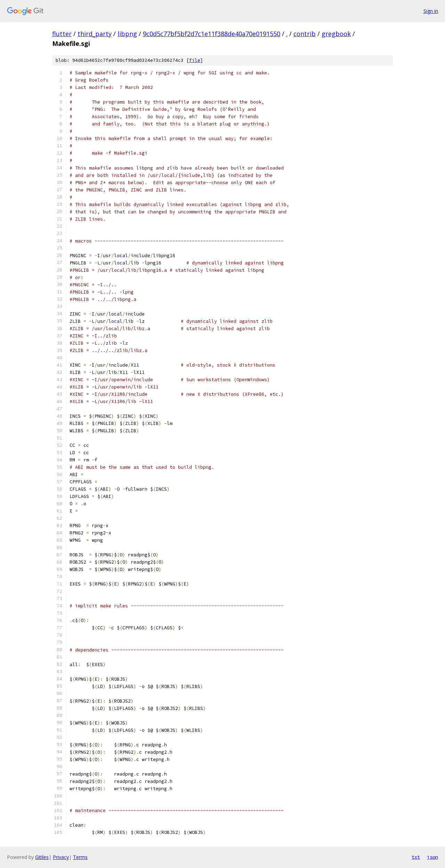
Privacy (61, 857)
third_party (95, 34)
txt (416, 857)
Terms (80, 857)
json (432, 857)
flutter (62, 34)
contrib (305, 34)
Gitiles (42, 857)
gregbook (336, 34)
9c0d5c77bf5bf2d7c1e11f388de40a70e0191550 (212, 34)
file (195, 60)
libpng (127, 34)
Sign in (431, 11)
